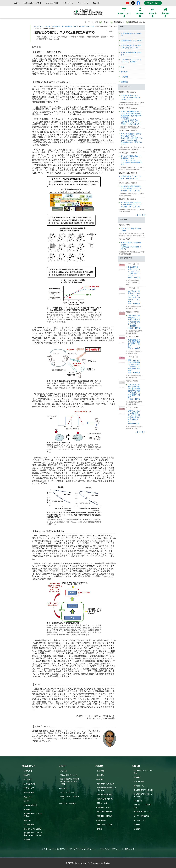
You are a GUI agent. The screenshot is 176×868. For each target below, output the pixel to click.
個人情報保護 (29, 825)
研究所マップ (29, 788)
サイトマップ (83, 3)
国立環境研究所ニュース (70, 27)
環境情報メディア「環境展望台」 (33, 815)
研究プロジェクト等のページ (70, 798)
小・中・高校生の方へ (142, 816)
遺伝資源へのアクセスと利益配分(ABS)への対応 (33, 834)
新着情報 (137, 829)
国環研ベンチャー (104, 807)
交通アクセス (68, 3)
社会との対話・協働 (105, 825)
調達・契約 (28, 797)
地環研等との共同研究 (106, 784)
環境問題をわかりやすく (143, 811)
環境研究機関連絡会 (105, 794)
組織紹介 (27, 775)
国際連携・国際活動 (105, 816)
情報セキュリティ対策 (32, 829)
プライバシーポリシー (110, 849)
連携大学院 (101, 820)
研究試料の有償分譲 (105, 812)
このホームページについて (53, 849)
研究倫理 (27, 839)
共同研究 (100, 779)
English (96, 3)
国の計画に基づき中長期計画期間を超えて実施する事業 (70, 781)
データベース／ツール (69, 793)
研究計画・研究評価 (68, 803)
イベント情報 (139, 781)
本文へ (17, 3)
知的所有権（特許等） (106, 799)
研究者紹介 (28, 779)
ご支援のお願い (153, 3)
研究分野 (64, 771)
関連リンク (130, 849)
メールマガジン (140, 820)
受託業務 (100, 771)
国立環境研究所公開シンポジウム (143, 795)
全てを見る (141, 215)
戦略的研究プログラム (69, 775)
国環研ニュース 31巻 (87, 27)
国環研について (29, 766)
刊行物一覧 (56, 27)
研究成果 (64, 788)
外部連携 (99, 766)
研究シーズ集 (102, 803)
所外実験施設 (29, 792)
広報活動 (47, 27)
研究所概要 (28, 771)
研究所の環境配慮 (31, 805)
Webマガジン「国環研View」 (142, 806)
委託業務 (100, 775)
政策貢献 (27, 809)
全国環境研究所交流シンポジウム (106, 789)
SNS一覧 (137, 824)
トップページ (38, 27)
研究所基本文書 (30, 784)
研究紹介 (63, 766)
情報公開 (27, 820)
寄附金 (100, 829)
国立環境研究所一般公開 (143, 790)
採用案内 (27, 801)
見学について (139, 786)
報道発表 (137, 777)
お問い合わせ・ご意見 (33, 3)
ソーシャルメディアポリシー (83, 849)
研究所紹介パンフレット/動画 (143, 772)
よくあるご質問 (52, 3)
